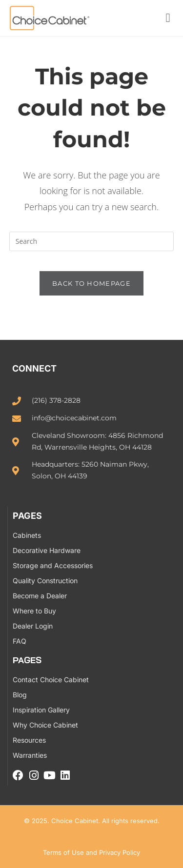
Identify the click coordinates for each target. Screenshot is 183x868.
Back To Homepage (91, 283)
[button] (168, 18)
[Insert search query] (92, 241)
